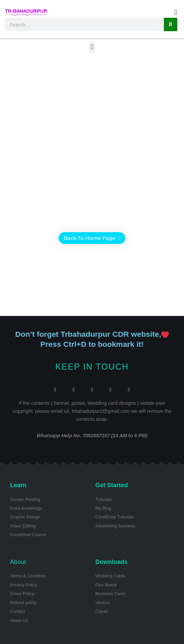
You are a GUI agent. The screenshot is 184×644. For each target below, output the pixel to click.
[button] (176, 12)
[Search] (171, 24)
